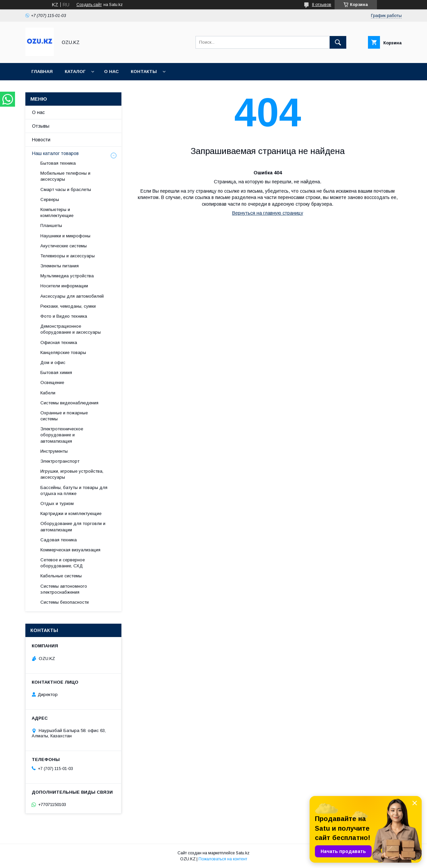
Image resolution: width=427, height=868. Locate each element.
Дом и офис (53, 362)
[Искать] (338, 42)
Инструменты (54, 451)
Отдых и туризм (57, 503)
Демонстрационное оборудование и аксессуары (71, 329)
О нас (111, 71)
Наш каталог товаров (55, 153)
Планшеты (51, 225)
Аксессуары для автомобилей (72, 296)
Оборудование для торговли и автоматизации (73, 526)
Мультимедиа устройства (67, 276)
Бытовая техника (58, 163)
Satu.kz (243, 853)
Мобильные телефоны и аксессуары (65, 176)
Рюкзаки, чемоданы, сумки (68, 306)
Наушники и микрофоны (65, 236)
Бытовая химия (56, 372)
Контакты (144, 71)
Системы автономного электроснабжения (64, 589)
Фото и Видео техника (64, 316)
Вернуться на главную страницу (268, 213)
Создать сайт (89, 5)
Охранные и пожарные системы (64, 416)
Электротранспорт (60, 461)
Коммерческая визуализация (70, 550)
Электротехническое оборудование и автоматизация (62, 435)
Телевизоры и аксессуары (68, 256)
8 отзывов (322, 5)
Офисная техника (59, 342)
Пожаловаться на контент (223, 859)
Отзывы (41, 126)
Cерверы (50, 199)
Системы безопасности (65, 602)
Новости (41, 140)
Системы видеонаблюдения (69, 403)
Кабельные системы (61, 576)
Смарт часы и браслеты (66, 189)
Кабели (48, 393)
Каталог (75, 71)
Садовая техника (59, 540)
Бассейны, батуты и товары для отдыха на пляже (74, 490)
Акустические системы (64, 246)
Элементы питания (60, 266)
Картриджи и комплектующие (71, 513)
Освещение (52, 382)
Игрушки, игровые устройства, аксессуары (72, 474)
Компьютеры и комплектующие (57, 212)
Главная (42, 71)
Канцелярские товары (63, 352)
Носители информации (64, 286)
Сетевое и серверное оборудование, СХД (63, 563)
